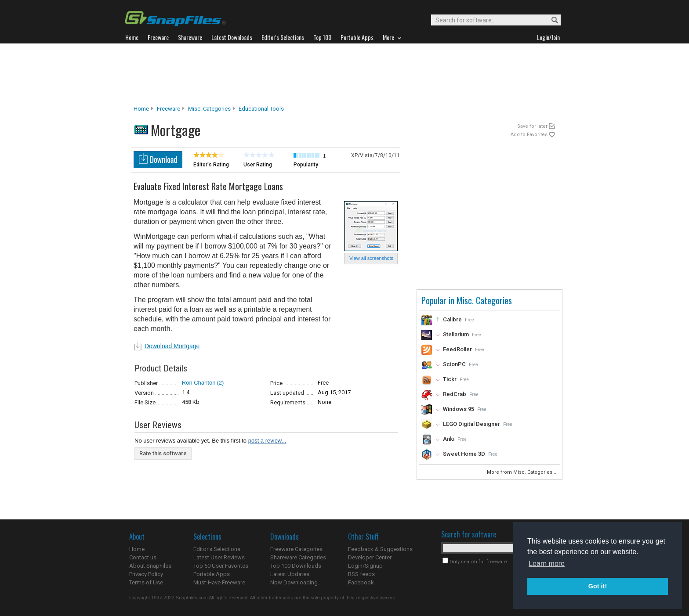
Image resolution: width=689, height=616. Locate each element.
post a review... (267, 441)
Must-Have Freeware (219, 582)
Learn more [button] (547, 564)
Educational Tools (261, 109)
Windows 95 (459, 409)
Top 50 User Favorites (221, 566)
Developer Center (370, 557)
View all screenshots (371, 258)
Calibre (452, 319)
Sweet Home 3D (464, 454)
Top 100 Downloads (296, 566)
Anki (449, 439)
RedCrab (455, 394)
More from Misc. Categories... (522, 472)
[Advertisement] (344, 74)
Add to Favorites (529, 135)
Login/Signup (365, 566)
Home (141, 109)
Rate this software (163, 453)
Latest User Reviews (219, 557)
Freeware (169, 109)
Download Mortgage (172, 346)
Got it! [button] (598, 586)
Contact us (143, 557)
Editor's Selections (217, 549)
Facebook (361, 582)
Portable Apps (212, 574)
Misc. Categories (209, 109)
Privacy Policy (146, 574)
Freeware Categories (296, 549)
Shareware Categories (298, 557)
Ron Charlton (199, 383)
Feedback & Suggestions (380, 549)
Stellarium (456, 334)
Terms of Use (146, 582)
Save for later (532, 126)
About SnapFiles (150, 566)
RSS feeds (361, 574)
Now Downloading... (296, 582)
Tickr (450, 379)
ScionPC (454, 364)
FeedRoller (457, 349)
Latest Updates (290, 574)
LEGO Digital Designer (471, 424)
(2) (220, 383)
